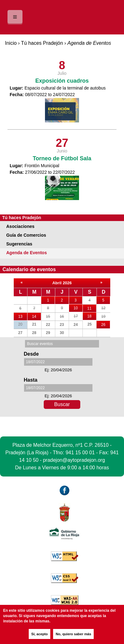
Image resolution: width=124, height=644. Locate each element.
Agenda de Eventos (27, 253)
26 (106, 325)
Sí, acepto (40, 634)
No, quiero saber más (73, 634)
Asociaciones (20, 226)
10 (78, 307)
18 (92, 316)
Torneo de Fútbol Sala (62, 158)
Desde (31, 354)
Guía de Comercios (26, 235)
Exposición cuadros (62, 81)
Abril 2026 (62, 283)
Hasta (31, 380)
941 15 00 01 (80, 453)
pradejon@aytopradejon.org (74, 460)
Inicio (11, 43)
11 (92, 308)
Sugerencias (19, 244)
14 (37, 316)
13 (23, 316)
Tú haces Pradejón (42, 43)
